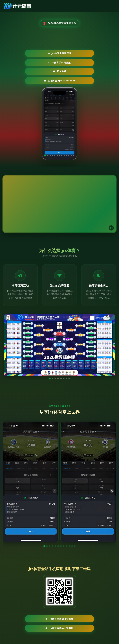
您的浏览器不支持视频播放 (59, 200)
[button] (44, 541)
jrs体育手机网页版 (78, 60)
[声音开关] (110, 222)
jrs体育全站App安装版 (38, 614)
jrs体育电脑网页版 (41, 60)
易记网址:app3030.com (75, 69)
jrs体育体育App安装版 (81, 614)
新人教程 (37, 69)
